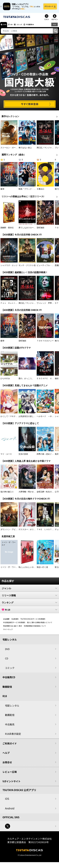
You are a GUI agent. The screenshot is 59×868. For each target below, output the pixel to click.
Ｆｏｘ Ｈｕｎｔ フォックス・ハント (17, 305)
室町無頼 (40, 230)
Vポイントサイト (11, 783)
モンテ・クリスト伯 (27, 267)
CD (15, 26)
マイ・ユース (6, 456)
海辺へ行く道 (42, 569)
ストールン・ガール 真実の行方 (15, 150)
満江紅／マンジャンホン (47, 150)
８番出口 (40, 191)
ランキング (29, 604)
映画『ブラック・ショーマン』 (32, 191)
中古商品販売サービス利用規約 (14, 624)
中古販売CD (39, 26)
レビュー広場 (10, 774)
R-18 (29, 612)
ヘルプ (6, 755)
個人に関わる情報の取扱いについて (40, 624)
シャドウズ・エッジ (9, 267)
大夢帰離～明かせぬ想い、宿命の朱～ (35, 494)
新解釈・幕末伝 (7, 230)
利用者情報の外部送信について (35, 628)
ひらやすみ (5, 380)
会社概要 (6, 621)
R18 (54, 26)
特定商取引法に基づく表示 (13, 628)
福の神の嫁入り (7, 494)
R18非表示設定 (13, 736)
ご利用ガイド (10, 745)
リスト (47, 21)
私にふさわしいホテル (28, 569)
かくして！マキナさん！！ (12, 418)
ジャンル (29, 590)
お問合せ (7, 764)
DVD (6, 26)
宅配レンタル (12, 707)
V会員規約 (15, 621)
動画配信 (7, 689)
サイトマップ (8, 631)
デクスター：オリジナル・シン (32, 531)
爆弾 (2, 191)
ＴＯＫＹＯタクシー (45, 343)
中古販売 (10, 726)
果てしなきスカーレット (29, 230)
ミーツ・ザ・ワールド (10, 569)
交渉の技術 (23, 456)
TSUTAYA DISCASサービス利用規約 (33, 621)
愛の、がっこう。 (26, 380)
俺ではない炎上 (25, 150)
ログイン (55, 21)
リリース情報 (29, 597)
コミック (25, 26)
